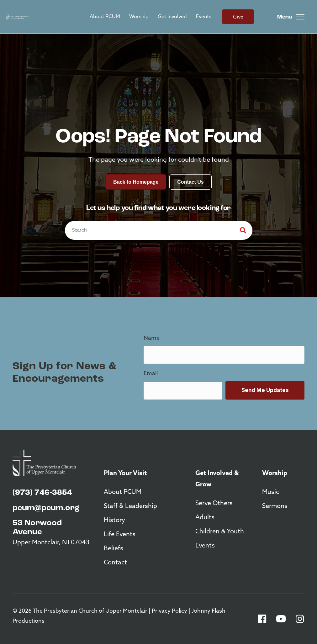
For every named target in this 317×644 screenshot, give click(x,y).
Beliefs (114, 549)
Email (151, 374)
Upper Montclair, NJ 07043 (51, 543)
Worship (139, 17)
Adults (205, 518)
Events (204, 17)
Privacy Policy (169, 611)
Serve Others (214, 504)
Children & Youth (220, 532)
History (114, 521)
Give (238, 17)
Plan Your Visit (125, 474)
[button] (262, 619)
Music (271, 492)
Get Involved (172, 17)
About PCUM (105, 17)
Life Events (120, 535)
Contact (115, 563)
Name (152, 338)
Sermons (275, 506)
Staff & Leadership (130, 506)
